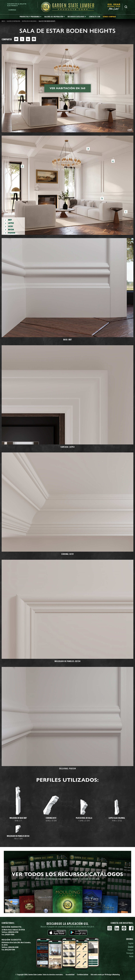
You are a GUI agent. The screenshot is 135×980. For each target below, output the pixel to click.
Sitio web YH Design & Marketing (105, 975)
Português (130, 953)
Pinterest (124, 928)
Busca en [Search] (126, 7)
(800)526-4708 (13, 932)
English (131, 943)
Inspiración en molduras (29, 21)
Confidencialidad (83, 975)
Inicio (3, 21)
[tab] (31, 17)
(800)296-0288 (13, 947)
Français (131, 950)
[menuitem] (115, 7)
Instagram (110, 928)
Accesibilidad (70, 975)
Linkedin (117, 928)
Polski (131, 956)
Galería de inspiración (13, 21)
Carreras (12, 10)
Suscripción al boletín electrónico (17, 5)
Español (131, 946)
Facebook (131, 928)
